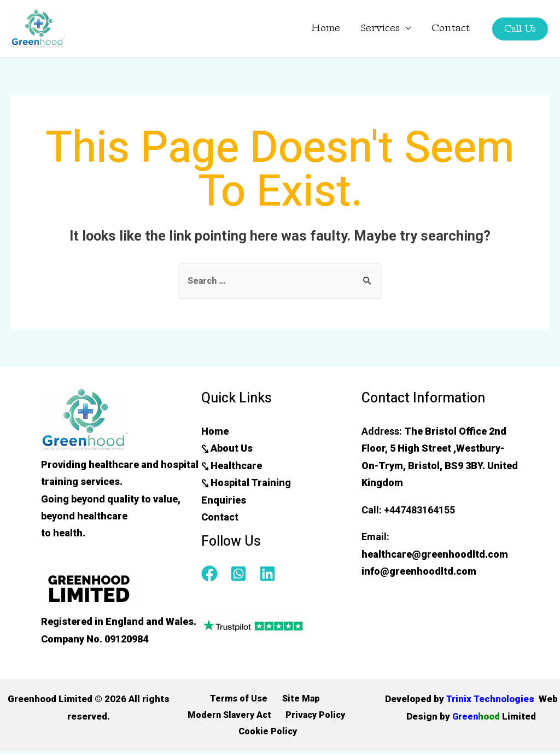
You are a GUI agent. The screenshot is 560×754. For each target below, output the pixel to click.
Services (380, 28)
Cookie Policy (269, 734)
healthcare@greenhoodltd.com (435, 555)
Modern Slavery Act (230, 717)
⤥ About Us (227, 449)
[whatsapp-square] (244, 575)
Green (494, 717)
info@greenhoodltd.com (419, 572)
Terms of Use (240, 700)
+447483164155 (419, 510)
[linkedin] (270, 575)
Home (326, 28)
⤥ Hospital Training (246, 484)
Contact (451, 28)
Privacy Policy (314, 717)
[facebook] (215, 575)
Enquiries (224, 501)
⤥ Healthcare (232, 466)
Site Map (299, 700)
